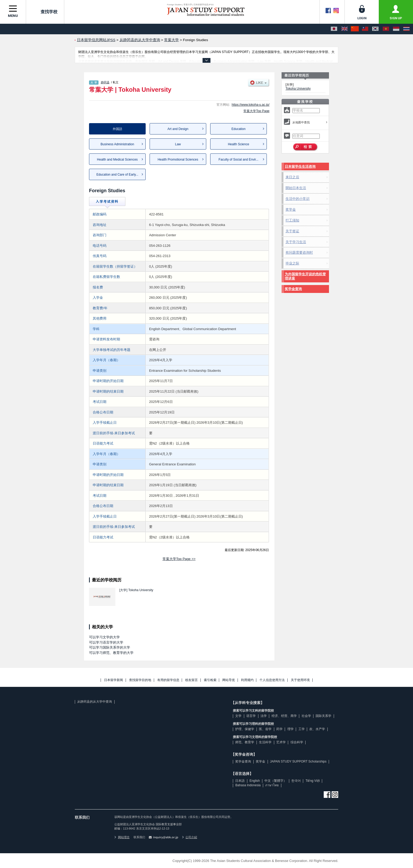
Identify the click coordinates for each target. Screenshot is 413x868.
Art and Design (178, 129)
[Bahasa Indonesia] (396, 29)
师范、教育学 (245, 742)
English (255, 781)
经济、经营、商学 (284, 716)
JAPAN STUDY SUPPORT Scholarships (298, 761)
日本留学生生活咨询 (300, 167)
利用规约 (247, 680)
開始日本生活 (296, 188)
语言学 (251, 716)
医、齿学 (265, 729)
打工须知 (292, 220)
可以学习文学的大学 (104, 637)
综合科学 (297, 742)
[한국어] (375, 29)
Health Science (239, 144)
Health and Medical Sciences (117, 160)
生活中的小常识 (298, 199)
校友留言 (191, 680)
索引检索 (210, 680)
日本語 (240, 781)
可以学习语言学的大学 (106, 642)
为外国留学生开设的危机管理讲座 (305, 276)
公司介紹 (190, 837)
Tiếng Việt (313, 781)
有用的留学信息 (168, 680)
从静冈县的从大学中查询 (95, 702)
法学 (264, 716)
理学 (291, 729)
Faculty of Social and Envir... (239, 160)
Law (178, 144)
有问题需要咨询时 (299, 252)
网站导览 (229, 680)
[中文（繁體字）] (365, 29)
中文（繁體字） (276, 781)
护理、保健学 (245, 729)
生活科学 (265, 742)
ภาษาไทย (272, 785)
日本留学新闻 (114, 680)
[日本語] (334, 29)
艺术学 (281, 742)
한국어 (296, 781)
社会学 (306, 716)
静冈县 (105, 82)
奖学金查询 (293, 289)
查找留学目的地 (140, 680)
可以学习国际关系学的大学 (110, 647)
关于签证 (292, 231)
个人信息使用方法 (272, 680)
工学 (302, 729)
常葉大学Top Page (256, 111)
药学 (279, 729)
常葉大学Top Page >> (179, 559)
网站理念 (122, 837)
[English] (345, 29)
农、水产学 (317, 729)
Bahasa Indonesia (248, 785)
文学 (238, 716)
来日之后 (292, 177)
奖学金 (291, 209)
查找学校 (45, 12)
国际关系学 (323, 716)
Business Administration (117, 144)
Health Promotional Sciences (178, 160)
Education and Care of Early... (117, 175)
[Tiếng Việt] (386, 29)
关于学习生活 (296, 242)
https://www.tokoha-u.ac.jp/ (251, 105)
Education (239, 129)
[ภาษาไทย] (406, 29)
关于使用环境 (300, 680)
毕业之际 (292, 263)
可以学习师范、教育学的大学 (111, 653)
